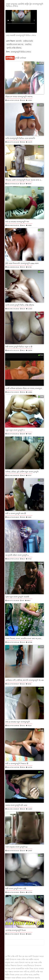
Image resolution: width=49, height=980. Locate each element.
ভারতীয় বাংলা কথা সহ (15, 44)
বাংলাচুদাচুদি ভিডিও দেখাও (21, 52)
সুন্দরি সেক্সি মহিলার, (14, 48)
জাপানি (19, 41)
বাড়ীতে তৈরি (28, 41)
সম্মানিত (28, 44)
